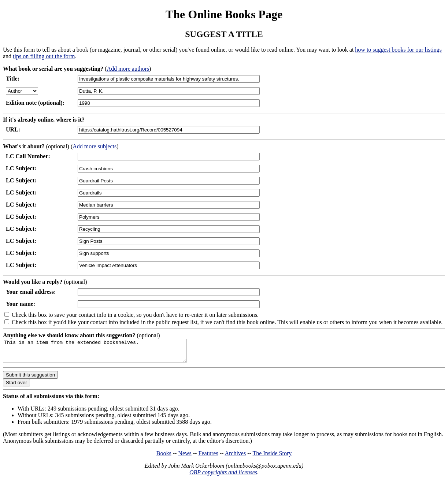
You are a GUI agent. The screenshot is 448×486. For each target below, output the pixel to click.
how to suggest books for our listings (398, 50)
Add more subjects (95, 146)
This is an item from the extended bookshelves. (106, 353)
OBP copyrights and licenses (223, 477)
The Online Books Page (224, 14)
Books (164, 458)
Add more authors (128, 69)
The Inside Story (272, 458)
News (185, 458)
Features (208, 458)
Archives (235, 458)
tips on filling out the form (44, 56)
